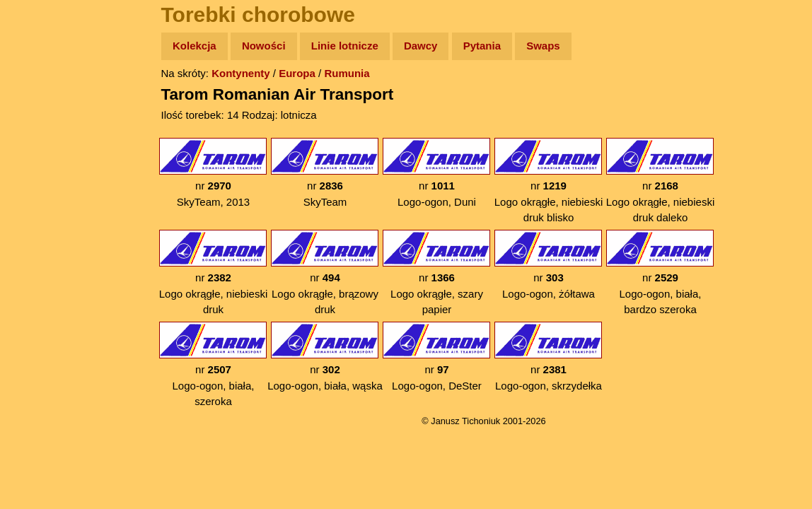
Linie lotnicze (345, 46)
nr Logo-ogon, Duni (436, 173)
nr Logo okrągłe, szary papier (436, 273)
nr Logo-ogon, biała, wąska (325, 357)
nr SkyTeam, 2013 (213, 173)
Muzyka (43, 210)
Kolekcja (195, 46)
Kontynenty (241, 73)
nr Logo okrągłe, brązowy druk (325, 273)
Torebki (42, 292)
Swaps (543, 46)
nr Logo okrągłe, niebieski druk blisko (549, 181)
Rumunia (347, 73)
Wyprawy (47, 101)
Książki (42, 183)
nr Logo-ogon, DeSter (436, 357)
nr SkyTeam (325, 173)
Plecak (41, 237)
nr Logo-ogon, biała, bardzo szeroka (660, 273)
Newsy (41, 155)
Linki (36, 264)
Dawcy (421, 46)
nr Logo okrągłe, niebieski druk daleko (660, 181)
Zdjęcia (42, 128)
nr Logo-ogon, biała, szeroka (213, 364)
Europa (297, 73)
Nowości (264, 46)
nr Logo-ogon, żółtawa (548, 265)
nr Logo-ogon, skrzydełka (548, 357)
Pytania (482, 46)
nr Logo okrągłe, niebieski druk (213, 273)
